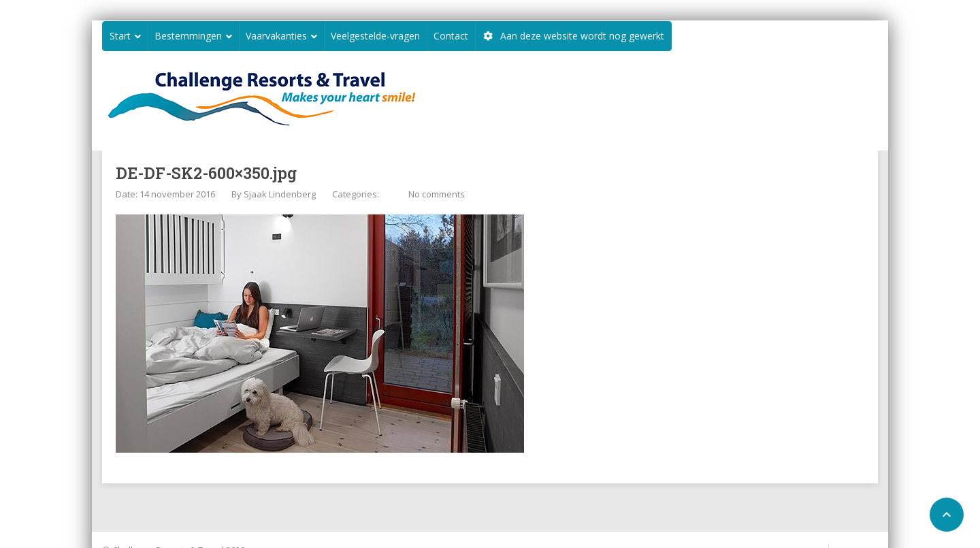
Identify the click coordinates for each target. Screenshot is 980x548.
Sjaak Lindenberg (280, 194)
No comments (437, 194)
